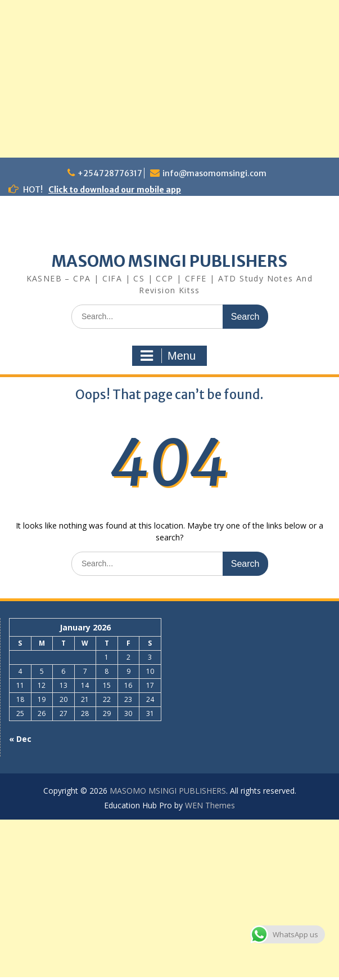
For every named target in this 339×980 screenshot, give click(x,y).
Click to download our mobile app (115, 190)
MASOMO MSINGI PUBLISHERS (169, 261)
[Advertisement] (169, 79)
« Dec (20, 739)
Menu (168, 356)
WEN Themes (210, 805)
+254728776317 (110, 173)
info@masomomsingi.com (214, 173)
